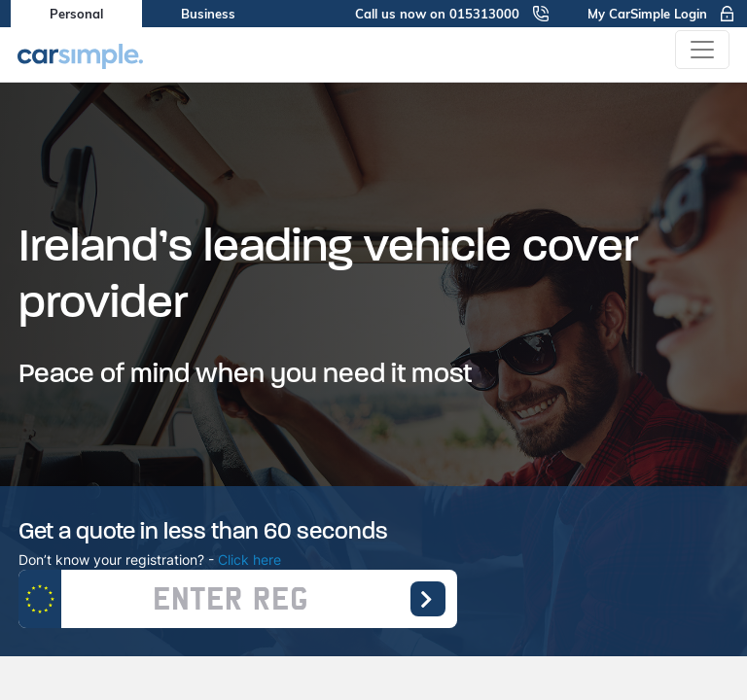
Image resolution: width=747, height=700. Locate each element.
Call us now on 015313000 (452, 14)
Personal (76, 14)
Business (208, 14)
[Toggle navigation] (702, 50)
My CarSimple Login (662, 14)
